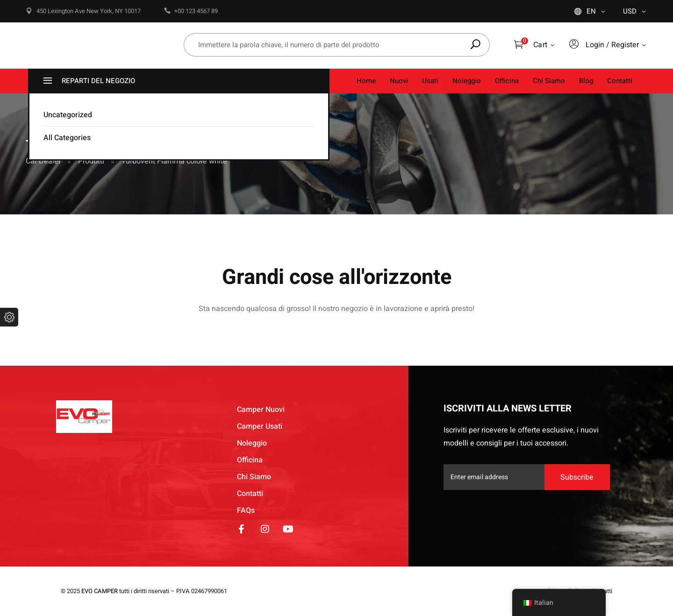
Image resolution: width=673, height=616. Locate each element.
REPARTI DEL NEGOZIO (88, 81)
